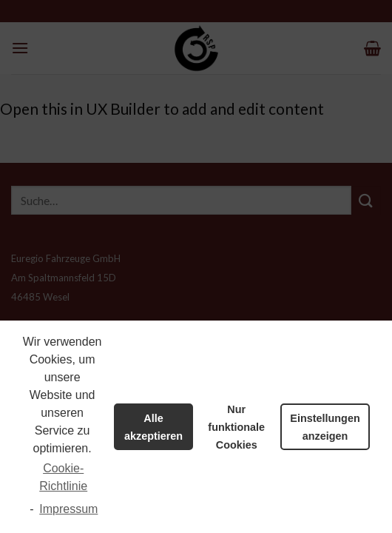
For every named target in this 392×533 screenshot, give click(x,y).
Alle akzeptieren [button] (153, 427)
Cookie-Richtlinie (63, 477)
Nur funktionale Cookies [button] (236, 427)
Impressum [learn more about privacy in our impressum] (68, 509)
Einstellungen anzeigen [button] (325, 427)
